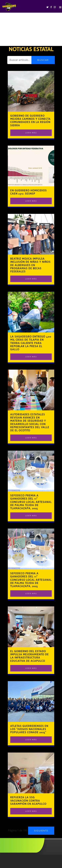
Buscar (43, 60)
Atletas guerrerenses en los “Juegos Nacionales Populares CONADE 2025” (29, 729)
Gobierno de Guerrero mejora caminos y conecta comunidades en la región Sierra (30, 121)
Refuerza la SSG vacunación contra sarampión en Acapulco (28, 801)
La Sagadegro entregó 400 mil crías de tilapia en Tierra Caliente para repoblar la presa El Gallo (31, 343)
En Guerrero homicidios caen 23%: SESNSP (29, 192)
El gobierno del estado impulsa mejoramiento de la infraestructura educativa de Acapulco (30, 656)
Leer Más (31, 133)
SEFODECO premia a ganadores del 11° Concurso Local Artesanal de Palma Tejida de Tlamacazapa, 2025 (31, 502)
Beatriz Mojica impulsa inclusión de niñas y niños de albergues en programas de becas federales (30, 265)
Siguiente (41, 831)
